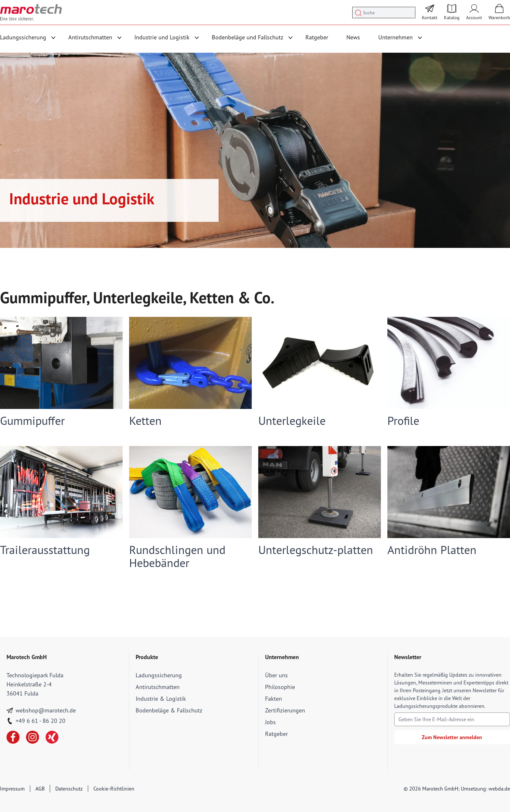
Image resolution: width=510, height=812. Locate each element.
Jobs (270, 722)
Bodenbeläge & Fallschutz (169, 710)
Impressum (12, 789)
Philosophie (280, 687)
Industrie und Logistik (162, 37)
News (353, 37)
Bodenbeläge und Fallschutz (248, 37)
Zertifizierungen (285, 710)
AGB (40, 789)
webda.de (499, 789)
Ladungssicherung (23, 37)
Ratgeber (317, 37)
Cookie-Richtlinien (114, 789)
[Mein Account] (474, 12)
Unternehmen (396, 37)
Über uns (276, 675)
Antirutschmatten (90, 37)
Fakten (274, 699)
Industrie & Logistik (161, 699)
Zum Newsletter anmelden (452, 737)
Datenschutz (69, 789)
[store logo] (31, 12)
